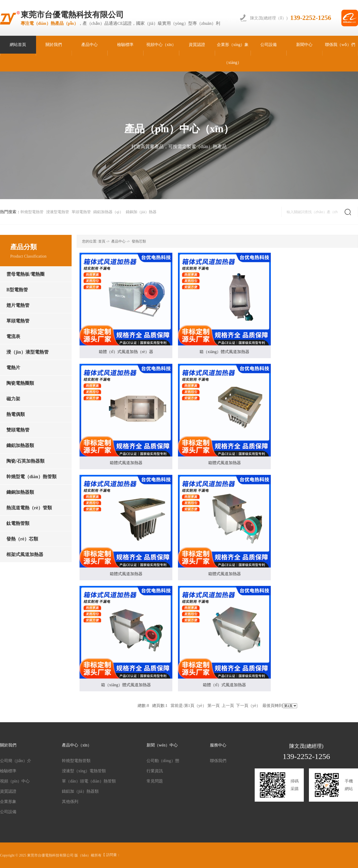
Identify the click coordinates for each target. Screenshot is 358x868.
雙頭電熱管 (18, 430)
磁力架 (13, 399)
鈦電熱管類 (18, 523)
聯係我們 (218, 761)
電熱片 (13, 368)
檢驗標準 (8, 771)
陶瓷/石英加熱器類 (25, 461)
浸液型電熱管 (58, 212)
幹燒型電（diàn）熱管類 (31, 477)
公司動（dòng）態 (163, 761)
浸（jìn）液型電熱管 (27, 352)
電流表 (13, 336)
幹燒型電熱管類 (76, 761)
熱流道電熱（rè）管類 (29, 508)
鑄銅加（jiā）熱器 (141, 212)
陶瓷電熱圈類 (20, 383)
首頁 (102, 241)
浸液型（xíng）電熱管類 (84, 771)
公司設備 (8, 812)
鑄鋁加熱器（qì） (108, 212)
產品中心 (118, 241)
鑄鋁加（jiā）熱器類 (80, 791)
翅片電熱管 (18, 305)
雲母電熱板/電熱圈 (25, 274)
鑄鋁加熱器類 (20, 445)
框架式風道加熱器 (25, 554)
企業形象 (8, 801)
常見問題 (155, 781)
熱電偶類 (16, 414)
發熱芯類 (139, 241)
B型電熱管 (17, 290)
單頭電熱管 (81, 212)
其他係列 (70, 801)
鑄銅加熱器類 (20, 492)
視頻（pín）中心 (15, 781)
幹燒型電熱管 (32, 212)
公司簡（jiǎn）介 (16, 761)
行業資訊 (155, 771)
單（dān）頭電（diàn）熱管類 (89, 781)
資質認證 (8, 791)
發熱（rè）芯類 (22, 539)
